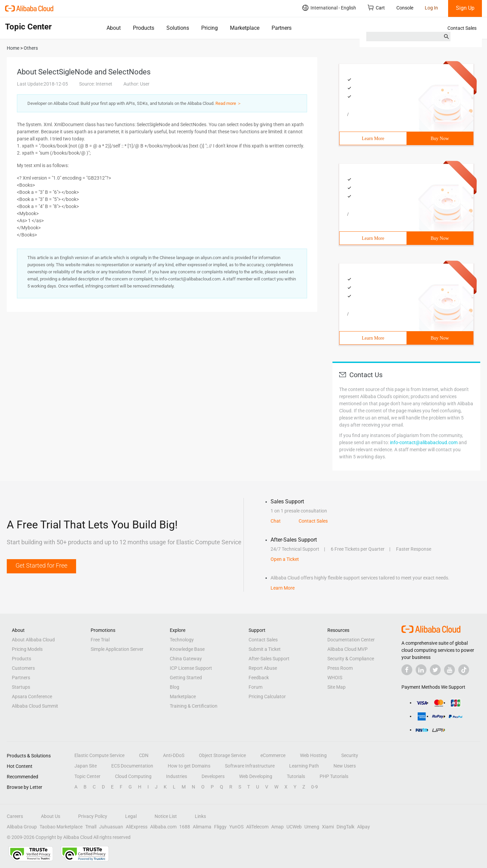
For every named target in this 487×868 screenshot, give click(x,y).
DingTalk (345, 827)
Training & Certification (194, 706)
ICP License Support (191, 668)
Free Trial (100, 640)
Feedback (259, 678)
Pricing (210, 28)
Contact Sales (462, 28)
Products (144, 28)
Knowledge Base (187, 649)
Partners (282, 28)
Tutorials (296, 776)
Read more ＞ (228, 103)
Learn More (373, 139)
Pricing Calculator (267, 696)
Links (200, 816)
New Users (345, 766)
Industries (177, 776)
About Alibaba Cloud (33, 640)
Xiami (328, 827)
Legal (131, 816)
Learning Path (304, 766)
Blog (175, 687)
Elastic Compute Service (99, 755)
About (114, 28)
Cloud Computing (133, 776)
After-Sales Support (269, 659)
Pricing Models (27, 649)
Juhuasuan (111, 827)
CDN (144, 755)
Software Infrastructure (250, 766)
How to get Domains (189, 766)
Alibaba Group (22, 827)
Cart (376, 8)
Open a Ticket (285, 559)
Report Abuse (263, 668)
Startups (21, 687)
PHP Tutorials (334, 776)
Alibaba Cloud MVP (347, 649)
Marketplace (245, 28)
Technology (182, 640)
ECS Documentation (132, 766)
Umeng (312, 827)
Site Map (337, 687)
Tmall (91, 827)
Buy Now (440, 139)
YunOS (236, 827)
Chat (276, 521)
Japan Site (86, 766)
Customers (23, 668)
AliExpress (137, 827)
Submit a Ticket (265, 649)
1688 (185, 827)
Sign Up (465, 8)
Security (350, 755)
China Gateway (186, 659)
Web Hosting (313, 755)
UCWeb (294, 827)
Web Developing (256, 776)
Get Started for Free (41, 565)
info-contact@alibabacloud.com (424, 442)
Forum (256, 687)
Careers (15, 816)
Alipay (364, 827)
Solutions (178, 28)
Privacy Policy (93, 816)
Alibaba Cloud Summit (35, 706)
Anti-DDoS (174, 755)
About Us (51, 816)
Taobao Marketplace (61, 827)
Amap (277, 827)
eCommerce (273, 755)
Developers (213, 776)
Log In (431, 8)
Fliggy (220, 827)
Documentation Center (351, 640)
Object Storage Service (222, 755)
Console (405, 8)
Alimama (202, 827)
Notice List (166, 816)
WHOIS (335, 678)
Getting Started (186, 678)
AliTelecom (257, 827)
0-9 (315, 787)
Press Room (340, 668)
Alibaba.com (163, 827)
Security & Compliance (351, 659)
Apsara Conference (32, 696)
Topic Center (87, 776)
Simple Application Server (117, 649)
